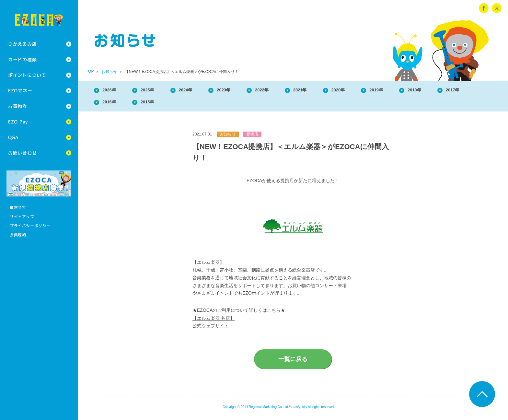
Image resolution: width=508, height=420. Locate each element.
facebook (484, 8)
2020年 (368, 91)
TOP (90, 71)
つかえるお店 (22, 44)
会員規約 (18, 235)
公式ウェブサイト (211, 328)
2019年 (410, 91)
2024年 (197, 91)
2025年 (155, 91)
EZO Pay (18, 122)
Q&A (13, 137)
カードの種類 (22, 59)
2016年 (155, 104)
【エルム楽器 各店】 (214, 321)
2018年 (453, 91)
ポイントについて (27, 75)
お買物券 (18, 106)
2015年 (197, 104)
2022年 (283, 91)
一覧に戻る (293, 362)
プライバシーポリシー (30, 226)
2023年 (240, 91)
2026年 (112, 91)
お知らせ (109, 72)
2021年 (325, 91)
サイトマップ (22, 217)
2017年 (112, 104)
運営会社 (18, 208)
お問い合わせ (22, 153)
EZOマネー (20, 91)
